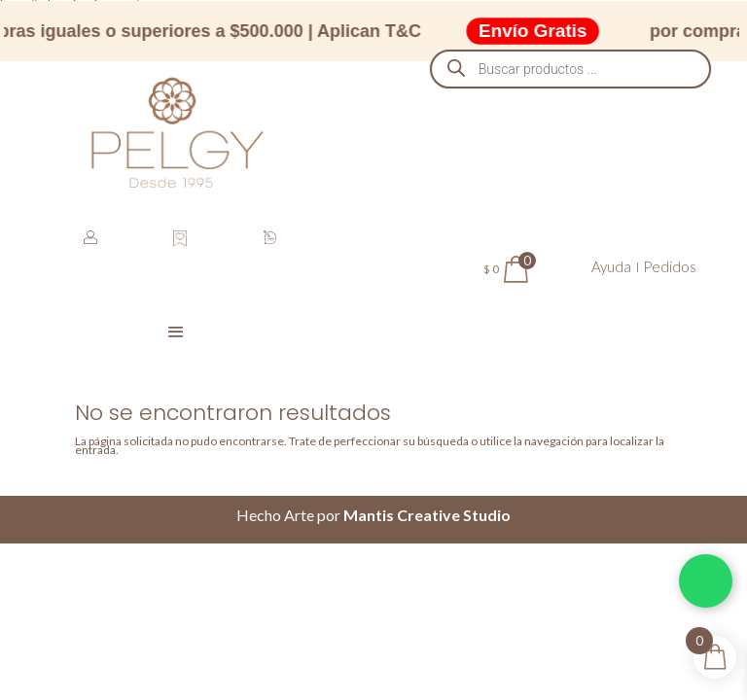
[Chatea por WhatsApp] (706, 581)
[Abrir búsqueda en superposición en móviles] (571, 69)
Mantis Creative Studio (427, 515)
